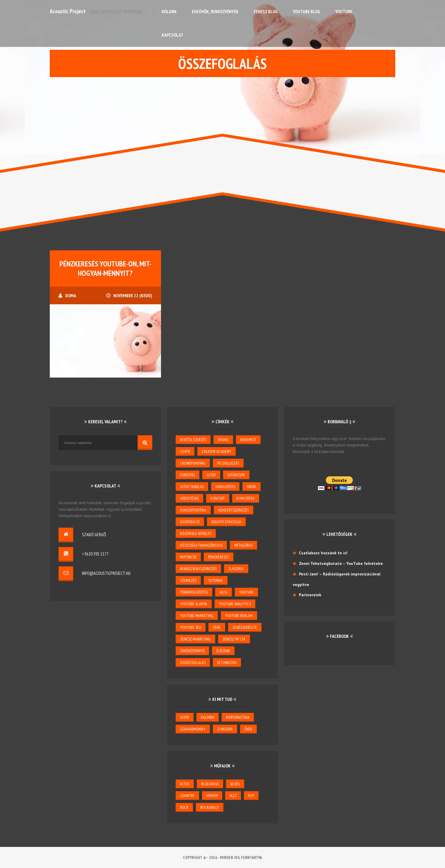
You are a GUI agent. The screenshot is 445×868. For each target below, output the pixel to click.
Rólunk (169, 11)
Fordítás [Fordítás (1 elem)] (188, 475)
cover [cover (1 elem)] (185, 451)
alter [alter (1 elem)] (185, 784)
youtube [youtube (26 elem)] (246, 592)
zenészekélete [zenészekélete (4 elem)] (245, 627)
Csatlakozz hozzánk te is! (323, 553)
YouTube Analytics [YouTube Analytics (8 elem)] (235, 604)
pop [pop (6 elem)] (251, 796)
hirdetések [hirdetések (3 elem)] (189, 498)
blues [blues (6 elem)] (235, 784)
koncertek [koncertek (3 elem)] (246, 498)
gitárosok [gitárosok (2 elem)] (236, 475)
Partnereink (310, 595)
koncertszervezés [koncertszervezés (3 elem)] (233, 510)
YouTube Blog (307, 11)
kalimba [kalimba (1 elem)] (208, 717)
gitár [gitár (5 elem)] (211, 475)
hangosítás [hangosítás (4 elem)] (225, 487)
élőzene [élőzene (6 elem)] (223, 651)
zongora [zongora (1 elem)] (225, 729)
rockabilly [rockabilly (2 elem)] (210, 807)
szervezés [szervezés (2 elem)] (188, 580)
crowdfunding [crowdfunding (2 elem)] (193, 463)
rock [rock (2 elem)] (184, 807)
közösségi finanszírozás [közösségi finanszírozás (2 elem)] (201, 545)
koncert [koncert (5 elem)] (218, 498)
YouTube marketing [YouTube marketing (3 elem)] (197, 616)
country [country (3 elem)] (187, 796)
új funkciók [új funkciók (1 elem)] (227, 663)
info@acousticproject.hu (106, 573)
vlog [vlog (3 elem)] (224, 592)
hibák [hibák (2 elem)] (251, 487)
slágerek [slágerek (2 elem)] (236, 569)
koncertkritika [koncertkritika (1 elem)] (193, 510)
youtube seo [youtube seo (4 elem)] (191, 627)
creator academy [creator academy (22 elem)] (216, 451)
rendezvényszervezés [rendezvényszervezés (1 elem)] (198, 569)
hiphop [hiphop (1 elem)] (212, 796)
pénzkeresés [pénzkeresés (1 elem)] (219, 557)
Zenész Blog (266, 11)
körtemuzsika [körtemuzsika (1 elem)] (238, 717)
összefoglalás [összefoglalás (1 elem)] (193, 663)
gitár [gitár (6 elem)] (185, 717)
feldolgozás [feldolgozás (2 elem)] (228, 463)
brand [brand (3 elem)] (223, 440)
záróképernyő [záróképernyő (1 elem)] (192, 651)
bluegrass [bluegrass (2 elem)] (210, 784)
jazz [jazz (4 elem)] (233, 796)
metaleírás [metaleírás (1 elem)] (243, 545)
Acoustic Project (68, 11)
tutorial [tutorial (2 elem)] (216, 580)
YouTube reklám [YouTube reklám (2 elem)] (239, 616)
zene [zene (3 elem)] (217, 627)
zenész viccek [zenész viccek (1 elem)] (234, 639)
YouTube (344, 11)
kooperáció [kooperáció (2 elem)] (190, 522)
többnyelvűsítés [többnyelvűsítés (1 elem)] (194, 592)
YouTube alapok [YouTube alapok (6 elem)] (194, 604)
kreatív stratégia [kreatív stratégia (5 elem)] (226, 522)
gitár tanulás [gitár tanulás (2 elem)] (192, 487)
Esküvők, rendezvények (215, 11)
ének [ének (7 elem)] (248, 729)
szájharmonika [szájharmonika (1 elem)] (193, 729)
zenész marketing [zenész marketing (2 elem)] (195, 639)
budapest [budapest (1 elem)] (248, 440)
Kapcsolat (172, 35)
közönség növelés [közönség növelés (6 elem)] (196, 534)
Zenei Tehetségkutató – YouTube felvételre (341, 563)
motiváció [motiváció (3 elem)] (188, 557)
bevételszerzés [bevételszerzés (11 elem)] (193, 440)
